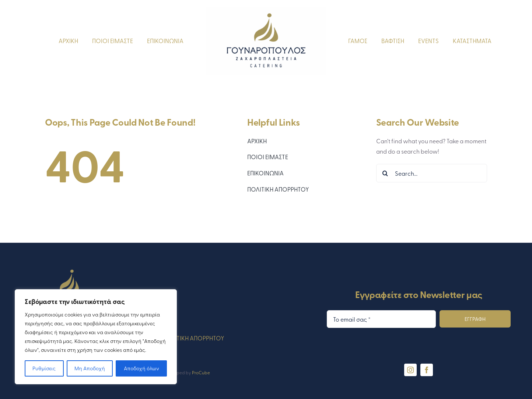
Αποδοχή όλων (141, 368)
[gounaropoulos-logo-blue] (266, 10)
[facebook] (427, 370)
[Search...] (432, 173)
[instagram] (410, 370)
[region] (96, 337)
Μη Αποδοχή (90, 368)
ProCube (201, 372)
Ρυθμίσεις (44, 368)
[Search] (385, 173)
